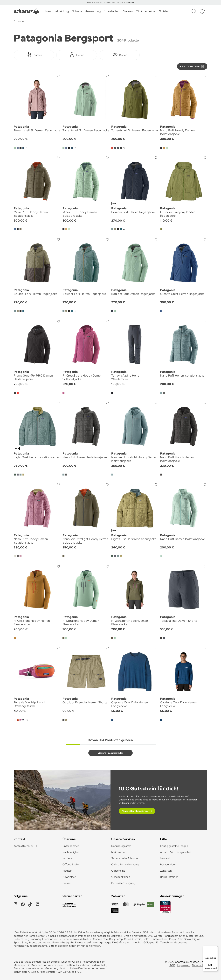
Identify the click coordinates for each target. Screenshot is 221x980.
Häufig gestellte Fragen (174, 846)
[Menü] (216, 948)
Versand (165, 858)
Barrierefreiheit (169, 877)
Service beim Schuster (125, 858)
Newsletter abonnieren (135, 811)
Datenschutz (200, 965)
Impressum (184, 965)
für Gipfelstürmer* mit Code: (116, 2)
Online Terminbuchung (125, 865)
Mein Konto (118, 852)
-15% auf (91, 2)
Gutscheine (118, 871)
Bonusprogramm (121, 846)
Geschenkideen (121, 877)
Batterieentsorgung (123, 883)
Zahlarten (166, 871)
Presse (66, 883)
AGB (172, 965)
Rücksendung (168, 865)
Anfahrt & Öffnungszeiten (176, 852)
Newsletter (69, 877)
